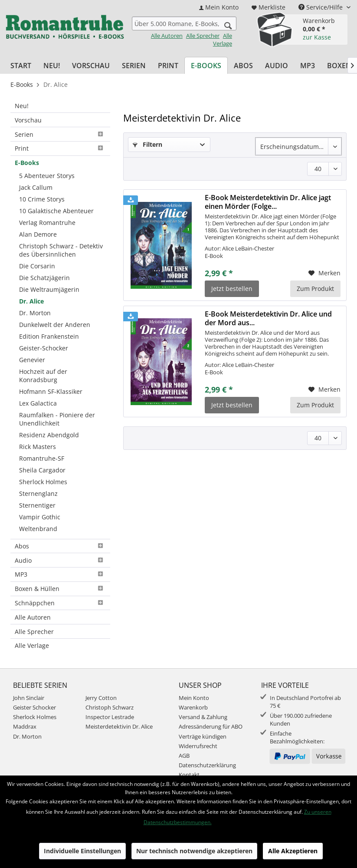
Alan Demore (38, 234)
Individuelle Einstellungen (82, 851)
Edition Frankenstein (49, 336)
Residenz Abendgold (49, 435)
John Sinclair (29, 698)
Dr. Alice (31, 301)
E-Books (27, 163)
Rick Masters (38, 447)
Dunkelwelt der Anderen (55, 325)
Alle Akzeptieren (293, 851)
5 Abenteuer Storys (47, 176)
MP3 (60, 574)
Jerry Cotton (101, 698)
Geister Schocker (34, 707)
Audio (60, 560)
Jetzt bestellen (232, 289)
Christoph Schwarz (110, 707)
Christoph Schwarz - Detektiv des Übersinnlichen (61, 250)
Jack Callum (36, 187)
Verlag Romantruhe (47, 223)
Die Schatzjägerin (44, 278)
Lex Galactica (38, 403)
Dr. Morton (35, 313)
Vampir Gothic (40, 517)
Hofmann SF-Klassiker (51, 391)
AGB (184, 756)
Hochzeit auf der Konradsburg (43, 376)
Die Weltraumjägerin (49, 289)
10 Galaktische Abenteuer (56, 211)
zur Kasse (317, 37)
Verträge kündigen (203, 736)
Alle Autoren (167, 36)
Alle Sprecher (203, 36)
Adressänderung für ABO (211, 726)
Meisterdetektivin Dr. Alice (119, 726)
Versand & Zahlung (203, 717)
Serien (60, 134)
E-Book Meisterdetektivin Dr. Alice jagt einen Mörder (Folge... (268, 202)
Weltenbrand (38, 529)
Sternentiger (37, 505)
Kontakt (189, 775)
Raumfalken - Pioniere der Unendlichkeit (57, 419)
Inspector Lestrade (110, 717)
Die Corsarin (37, 266)
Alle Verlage (223, 40)
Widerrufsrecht (198, 746)
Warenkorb (193, 707)
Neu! (22, 106)
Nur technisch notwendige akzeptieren (194, 851)
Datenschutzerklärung (207, 765)
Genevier (32, 360)
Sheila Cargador (42, 470)
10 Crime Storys (42, 199)
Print (60, 148)
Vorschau (28, 120)
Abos (60, 546)
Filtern (147, 144)
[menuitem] (219, 7)
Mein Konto (194, 698)
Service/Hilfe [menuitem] (321, 7)
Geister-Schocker (44, 348)
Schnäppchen (60, 603)
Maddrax (25, 726)
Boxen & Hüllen (60, 589)
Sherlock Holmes (43, 482)
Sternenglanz (38, 493)
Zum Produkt (315, 289)
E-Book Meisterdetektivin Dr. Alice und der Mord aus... (268, 318)
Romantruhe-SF (42, 458)
